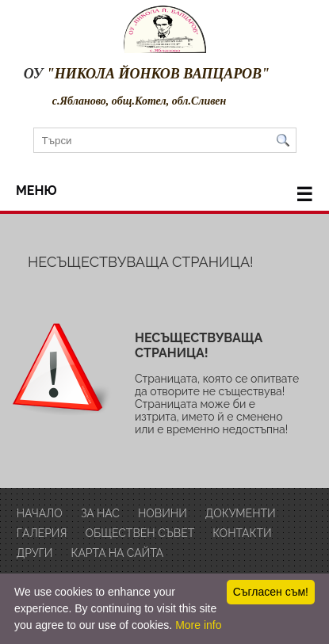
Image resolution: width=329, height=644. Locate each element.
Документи (241, 513)
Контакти (242, 533)
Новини (163, 513)
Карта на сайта (118, 553)
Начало (40, 513)
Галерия (42, 533)
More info (198, 625)
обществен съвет (140, 533)
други (35, 553)
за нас (100, 513)
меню (164, 194)
